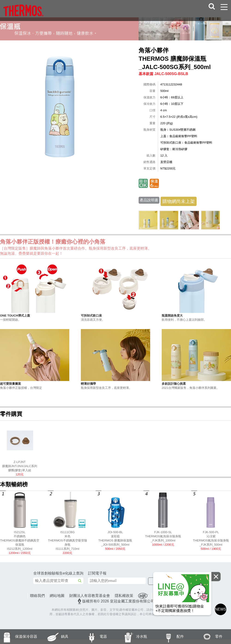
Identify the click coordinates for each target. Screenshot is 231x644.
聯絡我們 (37, 596)
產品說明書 (149, 200)
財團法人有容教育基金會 (90, 596)
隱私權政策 (124, 596)
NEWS (221, 609)
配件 (169, 637)
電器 (92, 637)
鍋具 (53, 637)
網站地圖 (57, 596)
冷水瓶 (131, 637)
